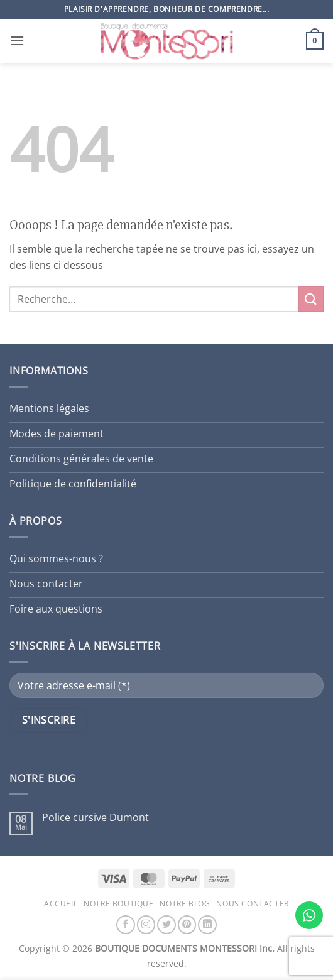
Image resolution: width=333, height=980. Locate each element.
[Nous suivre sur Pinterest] (187, 925)
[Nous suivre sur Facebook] (126, 925)
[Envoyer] (311, 299)
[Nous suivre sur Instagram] (146, 925)
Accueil (61, 904)
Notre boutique (119, 904)
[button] (17, 41)
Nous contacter (253, 904)
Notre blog (185, 904)
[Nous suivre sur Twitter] (166, 925)
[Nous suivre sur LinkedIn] (207, 925)
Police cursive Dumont (96, 818)
